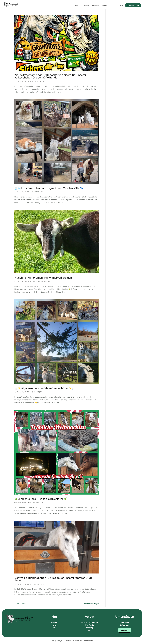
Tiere (77, 5)
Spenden (113, 5)
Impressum (77, 641)
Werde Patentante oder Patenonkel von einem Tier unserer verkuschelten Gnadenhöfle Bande (50, 76)
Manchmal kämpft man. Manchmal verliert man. (43, 277)
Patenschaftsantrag (90, 622)
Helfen (86, 5)
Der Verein (95, 5)
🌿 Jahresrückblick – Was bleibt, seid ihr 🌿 (41, 499)
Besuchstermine (133, 5)
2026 (42, 81)
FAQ (121, 5)
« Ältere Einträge (21, 604)
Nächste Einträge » (92, 604)
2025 (42, 392)
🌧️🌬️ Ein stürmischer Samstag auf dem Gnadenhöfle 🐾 (49, 188)
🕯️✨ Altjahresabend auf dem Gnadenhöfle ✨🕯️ (44, 388)
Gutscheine (125, 625)
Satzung (90, 628)
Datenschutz (88, 641)
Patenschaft (125, 622)
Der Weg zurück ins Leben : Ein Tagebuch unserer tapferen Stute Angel (53, 579)
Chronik (105, 5)
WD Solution (66, 641)
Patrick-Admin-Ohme (24, 81)
